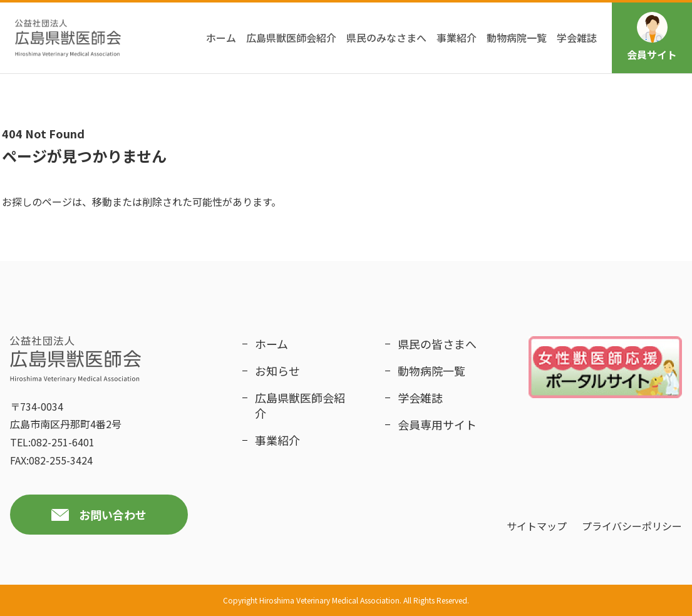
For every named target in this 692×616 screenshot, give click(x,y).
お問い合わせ (113, 515)
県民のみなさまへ (386, 38)
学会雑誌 (577, 38)
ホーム (221, 38)
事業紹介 (457, 38)
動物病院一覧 (517, 38)
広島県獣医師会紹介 (291, 38)
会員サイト (652, 37)
